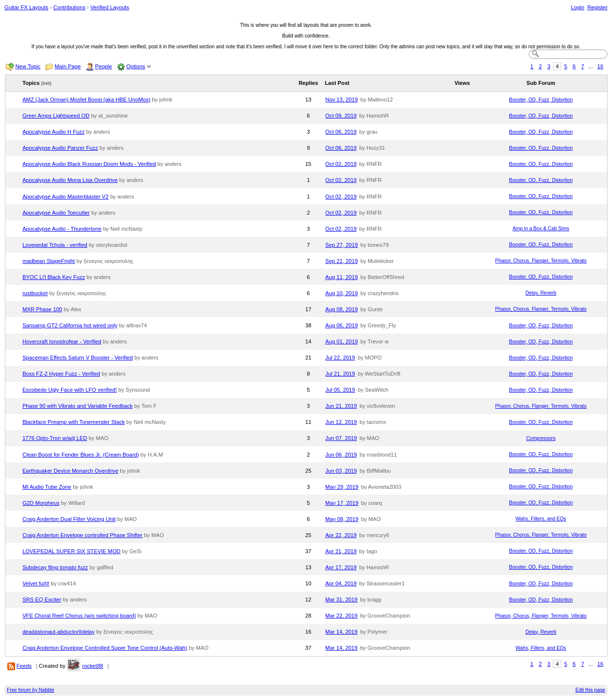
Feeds (24, 666)
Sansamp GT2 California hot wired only (70, 325)
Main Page (68, 66)
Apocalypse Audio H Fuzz (53, 132)
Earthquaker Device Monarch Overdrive (71, 471)
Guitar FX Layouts (26, 7)
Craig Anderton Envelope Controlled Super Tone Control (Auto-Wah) (105, 648)
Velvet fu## (36, 583)
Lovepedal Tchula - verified (55, 245)
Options (136, 66)
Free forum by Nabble (31, 690)
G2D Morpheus (41, 503)
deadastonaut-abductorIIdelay (59, 632)
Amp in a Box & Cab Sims (541, 229)
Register (597, 7)
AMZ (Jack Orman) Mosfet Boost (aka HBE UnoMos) (86, 100)
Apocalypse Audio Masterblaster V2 (66, 197)
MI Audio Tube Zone (47, 487)
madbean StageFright (49, 261)
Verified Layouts (110, 7)
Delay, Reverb (541, 293)
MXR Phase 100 (42, 309)
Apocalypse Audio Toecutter (56, 213)
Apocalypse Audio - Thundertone (62, 229)
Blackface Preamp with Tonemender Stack (74, 422)
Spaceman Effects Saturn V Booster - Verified (78, 358)
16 (600, 66)
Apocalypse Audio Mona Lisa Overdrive (70, 180)
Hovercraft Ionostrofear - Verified (62, 341)
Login (578, 7)
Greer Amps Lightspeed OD (56, 116)
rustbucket (35, 293)
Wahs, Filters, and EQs (541, 519)
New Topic (28, 66)
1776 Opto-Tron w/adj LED (55, 438)
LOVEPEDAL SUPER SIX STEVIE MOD (71, 551)
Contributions (69, 7)
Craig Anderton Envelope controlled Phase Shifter (82, 535)
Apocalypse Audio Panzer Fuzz (60, 148)
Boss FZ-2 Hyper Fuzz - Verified (61, 374)
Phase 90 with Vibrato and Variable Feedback (78, 406)
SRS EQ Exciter (42, 600)
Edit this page (590, 690)
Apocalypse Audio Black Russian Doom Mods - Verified (89, 164)
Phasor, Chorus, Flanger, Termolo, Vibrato (541, 261)
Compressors (541, 438)
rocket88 (92, 666)
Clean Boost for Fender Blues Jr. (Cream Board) (81, 455)
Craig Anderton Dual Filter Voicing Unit (69, 519)
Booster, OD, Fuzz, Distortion (541, 100)
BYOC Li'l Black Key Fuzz (54, 277)
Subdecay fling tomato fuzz (55, 567)
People (104, 66)
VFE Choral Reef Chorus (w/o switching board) (79, 616)
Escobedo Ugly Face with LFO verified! (70, 390)
